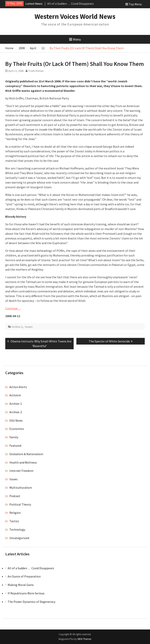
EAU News (16, 420)
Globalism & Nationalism (26, 454)
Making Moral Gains (21, 585)
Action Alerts (18, 387)
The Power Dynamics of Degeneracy (31, 602)
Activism (15, 395)
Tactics (14, 521)
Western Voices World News (75, 16)
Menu (75, 39)
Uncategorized (19, 538)
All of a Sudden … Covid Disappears (71, 4)
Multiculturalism (21, 488)
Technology (17, 529)
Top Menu (134, 4)
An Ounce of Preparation (24, 576)
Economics (17, 429)
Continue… (13, 308)
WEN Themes (84, 639)
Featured (15, 446)
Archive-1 (17, 327)
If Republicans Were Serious (26, 593)
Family (14, 437)
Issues (29, 327)
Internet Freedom (21, 471)
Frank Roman (36, 71)
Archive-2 (16, 412)
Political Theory (20, 504)
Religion (15, 513)
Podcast (15, 496)
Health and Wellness (23, 462)
